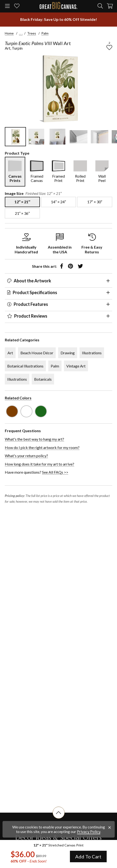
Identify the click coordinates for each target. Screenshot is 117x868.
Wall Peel (102, 178)
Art (10, 353)
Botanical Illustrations (25, 366)
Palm (45, 33)
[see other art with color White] (26, 411)
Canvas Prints (15, 178)
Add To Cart (88, 856)
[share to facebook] (62, 266)
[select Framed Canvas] (37, 172)
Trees (32, 33)
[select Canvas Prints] (15, 172)
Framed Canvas (37, 178)
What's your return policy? (26, 456)
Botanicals (43, 379)
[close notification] (110, 827)
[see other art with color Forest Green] (41, 411)
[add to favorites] (109, 47)
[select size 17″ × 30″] (95, 202)
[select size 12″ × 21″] (22, 202)
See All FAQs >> (55, 472)
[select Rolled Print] (80, 172)
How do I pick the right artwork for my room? (42, 447)
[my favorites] (17, 6)
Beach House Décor (37, 353)
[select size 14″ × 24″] (59, 202)
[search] (100, 6)
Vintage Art (76, 366)
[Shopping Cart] (110, 6)
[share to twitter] (80, 266)
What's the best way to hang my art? (34, 439)
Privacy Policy (89, 831)
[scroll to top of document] (59, 819)
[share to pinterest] (71, 266)
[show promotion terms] (58, 19)
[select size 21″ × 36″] (22, 213)
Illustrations (92, 353)
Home (9, 33)
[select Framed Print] (58, 172)
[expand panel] (108, 281)
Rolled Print (80, 178)
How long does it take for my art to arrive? (40, 464)
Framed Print (58, 178)
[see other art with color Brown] (12, 411)
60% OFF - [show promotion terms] (29, 861)
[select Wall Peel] (102, 172)
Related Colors (18, 398)
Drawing (68, 353)
